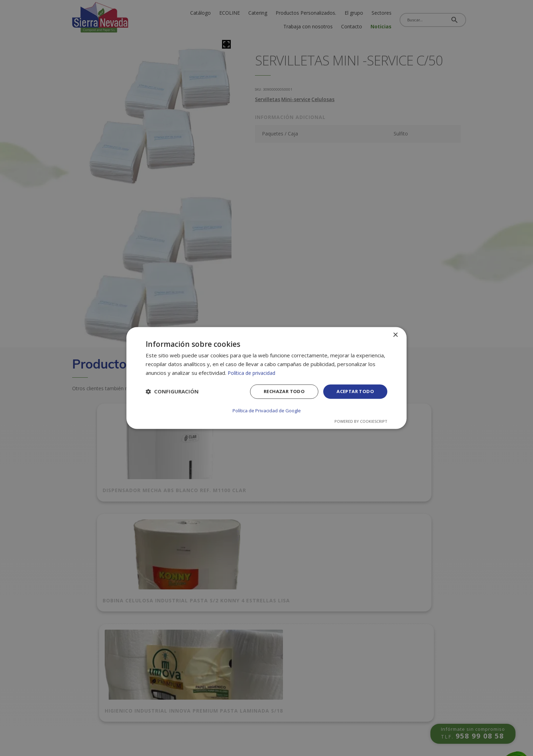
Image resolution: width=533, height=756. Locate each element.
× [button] (395, 335)
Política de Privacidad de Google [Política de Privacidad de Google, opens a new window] (266, 411)
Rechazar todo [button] (280, 392)
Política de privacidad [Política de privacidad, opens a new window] (253, 373)
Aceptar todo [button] (354, 392)
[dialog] (266, 378)
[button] (172, 392)
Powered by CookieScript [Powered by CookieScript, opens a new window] (361, 421)
